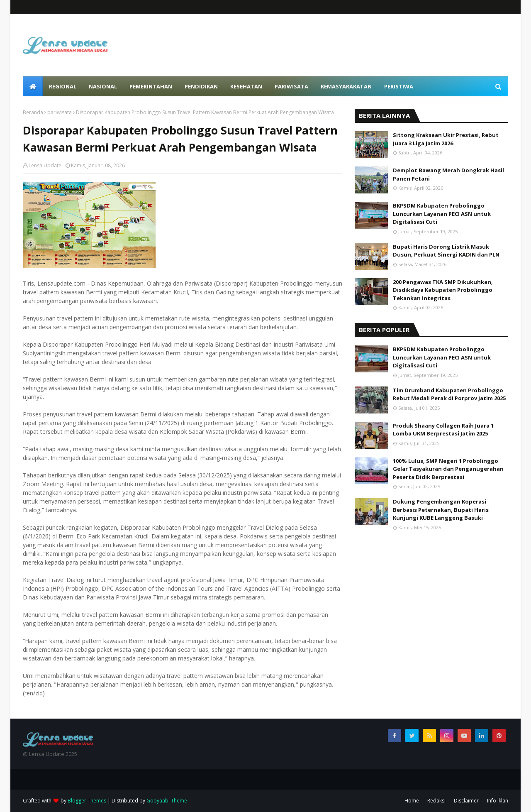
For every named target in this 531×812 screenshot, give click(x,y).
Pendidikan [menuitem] (201, 86)
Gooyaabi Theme (167, 801)
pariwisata (60, 112)
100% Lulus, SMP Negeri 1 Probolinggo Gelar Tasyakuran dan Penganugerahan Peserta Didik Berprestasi (448, 469)
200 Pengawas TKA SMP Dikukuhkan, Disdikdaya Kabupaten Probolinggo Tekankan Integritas (443, 290)
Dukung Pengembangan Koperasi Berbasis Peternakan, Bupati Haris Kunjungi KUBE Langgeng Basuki (441, 510)
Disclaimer (466, 801)
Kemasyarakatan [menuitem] (346, 86)
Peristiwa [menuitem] (399, 86)
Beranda (33, 112)
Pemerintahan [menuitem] (151, 86)
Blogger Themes (87, 801)
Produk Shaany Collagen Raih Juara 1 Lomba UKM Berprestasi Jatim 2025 (443, 430)
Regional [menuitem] (63, 86)
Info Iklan (498, 801)
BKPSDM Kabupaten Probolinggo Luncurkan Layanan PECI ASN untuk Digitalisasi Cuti (442, 214)
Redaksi (436, 801)
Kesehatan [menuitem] (246, 86)
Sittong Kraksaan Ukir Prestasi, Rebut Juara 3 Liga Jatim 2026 (446, 139)
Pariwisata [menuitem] (291, 86)
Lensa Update (45, 165)
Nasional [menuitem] (103, 86)
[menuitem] (33, 86)
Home (412, 801)
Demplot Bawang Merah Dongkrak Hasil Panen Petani (448, 174)
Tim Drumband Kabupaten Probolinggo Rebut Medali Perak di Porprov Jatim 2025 (449, 394)
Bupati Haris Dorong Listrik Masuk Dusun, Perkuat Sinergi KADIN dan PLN (446, 251)
